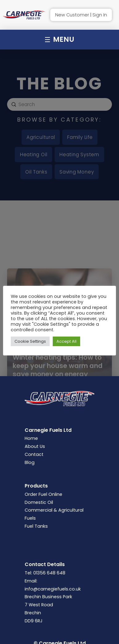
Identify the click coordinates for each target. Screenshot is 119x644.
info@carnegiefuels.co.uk (53, 589)
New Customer (72, 15)
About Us (35, 446)
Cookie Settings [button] (30, 341)
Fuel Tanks (36, 526)
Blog (30, 462)
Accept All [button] (66, 341)
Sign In (100, 15)
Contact (34, 454)
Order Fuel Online (43, 494)
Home (31, 438)
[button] (60, 39)
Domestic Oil (39, 502)
